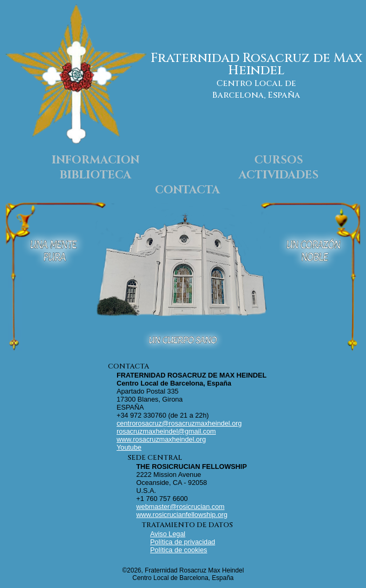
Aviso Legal (168, 534)
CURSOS (279, 160)
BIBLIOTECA (96, 175)
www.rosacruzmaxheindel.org (161, 439)
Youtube (129, 447)
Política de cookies (179, 550)
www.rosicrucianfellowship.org (182, 515)
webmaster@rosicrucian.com (180, 507)
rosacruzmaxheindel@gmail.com (166, 431)
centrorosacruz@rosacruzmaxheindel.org (179, 423)
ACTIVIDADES (279, 175)
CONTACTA (188, 190)
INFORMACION (96, 160)
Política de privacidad (183, 542)
